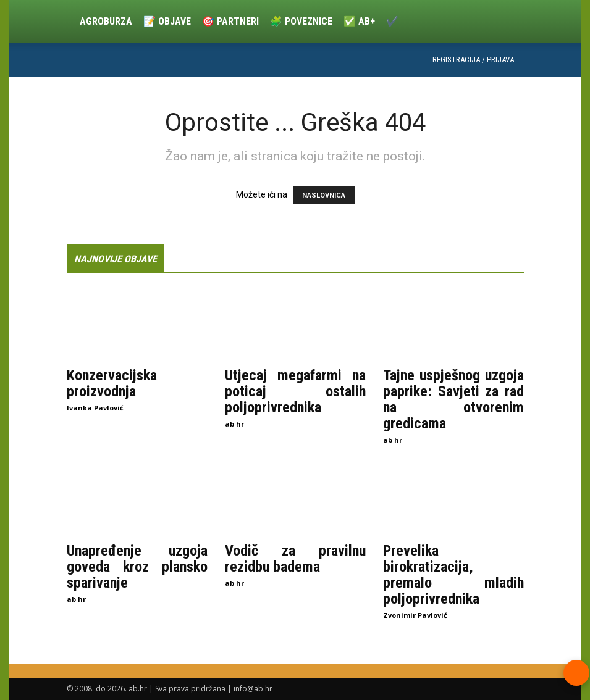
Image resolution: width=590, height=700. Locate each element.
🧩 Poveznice (301, 21)
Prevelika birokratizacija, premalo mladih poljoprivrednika (453, 574)
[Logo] (70, 22)
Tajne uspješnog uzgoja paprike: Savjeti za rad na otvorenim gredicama (453, 399)
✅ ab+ (359, 21)
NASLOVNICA (324, 195)
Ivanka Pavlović (95, 408)
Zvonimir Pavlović (415, 615)
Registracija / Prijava (473, 60)
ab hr (234, 424)
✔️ (392, 21)
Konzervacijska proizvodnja (112, 383)
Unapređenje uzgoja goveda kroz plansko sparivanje (137, 566)
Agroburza (106, 21)
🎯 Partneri (230, 21)
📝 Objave (167, 21)
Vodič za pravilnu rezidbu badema (295, 558)
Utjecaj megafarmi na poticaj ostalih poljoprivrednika (295, 391)
